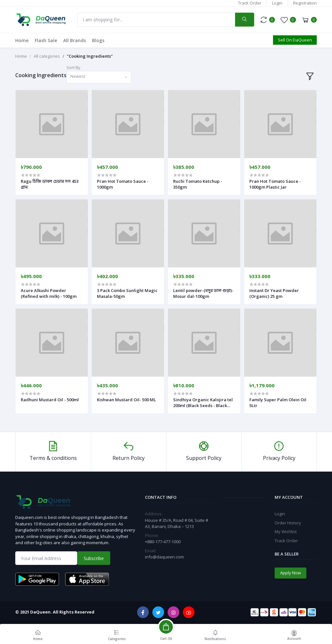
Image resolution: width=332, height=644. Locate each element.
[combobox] (99, 77)
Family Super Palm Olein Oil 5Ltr (278, 403)
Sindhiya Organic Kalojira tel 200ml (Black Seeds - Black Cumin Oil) (203, 403)
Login (277, 3)
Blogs (98, 40)
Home (22, 40)
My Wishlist (286, 532)
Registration (305, 3)
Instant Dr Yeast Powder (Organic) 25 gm (274, 293)
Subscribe (94, 558)
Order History (288, 523)
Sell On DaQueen (295, 40)
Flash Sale (46, 40)
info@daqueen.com (164, 557)
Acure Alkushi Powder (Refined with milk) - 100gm (49, 293)
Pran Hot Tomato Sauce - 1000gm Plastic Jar (275, 184)
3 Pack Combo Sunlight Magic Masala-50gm (127, 293)
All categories (47, 56)
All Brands (75, 40)
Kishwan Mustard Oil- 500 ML (126, 400)
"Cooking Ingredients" (90, 56)
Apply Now (290, 573)
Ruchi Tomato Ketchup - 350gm (198, 184)
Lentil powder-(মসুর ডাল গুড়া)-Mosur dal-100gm (203, 293)
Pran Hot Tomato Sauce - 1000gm (123, 184)
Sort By (73, 67)
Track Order (250, 3)
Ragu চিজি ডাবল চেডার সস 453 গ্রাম (50, 184)
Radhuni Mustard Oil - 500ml (50, 400)
